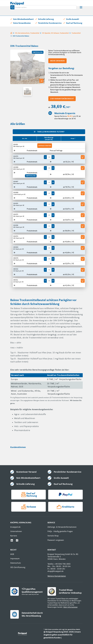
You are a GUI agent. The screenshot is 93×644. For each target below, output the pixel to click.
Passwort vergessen (56, 540)
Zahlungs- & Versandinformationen (62, 527)
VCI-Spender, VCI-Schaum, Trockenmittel (55, 33)
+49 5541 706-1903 (62, 564)
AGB (12, 554)
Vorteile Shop (53, 536)
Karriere (14, 536)
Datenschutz (16, 563)
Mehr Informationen (70, 607)
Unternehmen (16, 531)
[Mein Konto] (66, 4)
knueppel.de (15, 527)
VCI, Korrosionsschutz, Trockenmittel (27, 33)
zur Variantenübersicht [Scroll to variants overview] (62, 99)
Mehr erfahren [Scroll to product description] (57, 61)
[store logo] (17, 3)
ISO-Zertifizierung (18, 567)
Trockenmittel (76, 33)
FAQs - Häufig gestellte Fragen (60, 531)
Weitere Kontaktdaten (57, 576)
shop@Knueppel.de (55, 571)
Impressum (15, 559)
